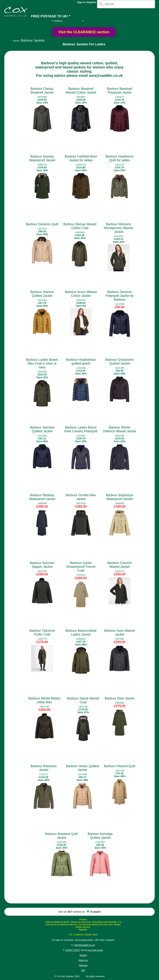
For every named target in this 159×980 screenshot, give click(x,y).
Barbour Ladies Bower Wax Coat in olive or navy (42, 363)
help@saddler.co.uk (84, 945)
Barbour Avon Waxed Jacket (119, 633)
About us (83, 960)
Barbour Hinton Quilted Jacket (82, 768)
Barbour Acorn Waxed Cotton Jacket (81, 294)
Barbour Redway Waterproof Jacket (42, 497)
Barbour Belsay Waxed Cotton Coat (80, 226)
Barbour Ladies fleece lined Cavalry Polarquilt (81, 429)
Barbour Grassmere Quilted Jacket (120, 362)
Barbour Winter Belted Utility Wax (44, 700)
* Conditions (57, 21)
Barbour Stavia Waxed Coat (83, 700)
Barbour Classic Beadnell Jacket (42, 91)
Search (83, 955)
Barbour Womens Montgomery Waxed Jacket (118, 228)
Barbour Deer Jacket (119, 698)
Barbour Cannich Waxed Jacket (119, 565)
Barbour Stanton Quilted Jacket (42, 294)
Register (91, 2)
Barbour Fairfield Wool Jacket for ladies (81, 158)
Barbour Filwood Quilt (119, 766)
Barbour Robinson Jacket (44, 768)
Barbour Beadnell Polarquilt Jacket (119, 91)
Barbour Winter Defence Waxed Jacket (120, 429)
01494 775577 (73, 950)
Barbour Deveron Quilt (42, 224)
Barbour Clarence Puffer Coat (42, 633)
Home (16, 41)
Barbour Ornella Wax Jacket (81, 497)
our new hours (95, 950)
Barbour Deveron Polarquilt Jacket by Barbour (120, 296)
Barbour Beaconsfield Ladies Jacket (81, 633)
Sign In (81, 2)
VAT (83, 970)
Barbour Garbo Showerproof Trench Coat (81, 567)
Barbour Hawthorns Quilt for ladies (119, 158)
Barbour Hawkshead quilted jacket (81, 362)
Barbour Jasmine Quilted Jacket (42, 429)
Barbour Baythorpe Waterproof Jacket (119, 497)
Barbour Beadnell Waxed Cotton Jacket (81, 91)
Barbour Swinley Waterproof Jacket (42, 158)
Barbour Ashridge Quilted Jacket (100, 836)
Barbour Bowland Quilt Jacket (61, 836)
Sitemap (83, 965)
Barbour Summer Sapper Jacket (42, 565)
